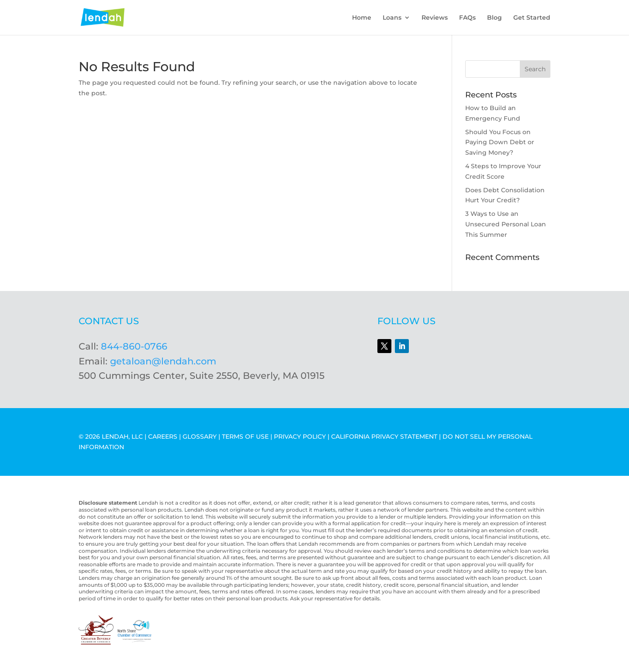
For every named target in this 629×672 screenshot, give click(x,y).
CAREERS (163, 436)
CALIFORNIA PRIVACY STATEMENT (384, 436)
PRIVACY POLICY (300, 436)
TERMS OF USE (245, 436)
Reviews (435, 18)
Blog (494, 18)
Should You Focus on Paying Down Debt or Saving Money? (500, 142)
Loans (392, 18)
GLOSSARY (200, 436)
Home (362, 18)
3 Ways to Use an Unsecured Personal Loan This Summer (506, 224)
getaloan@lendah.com (163, 361)
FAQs (467, 18)
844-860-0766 (134, 346)
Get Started (532, 18)
